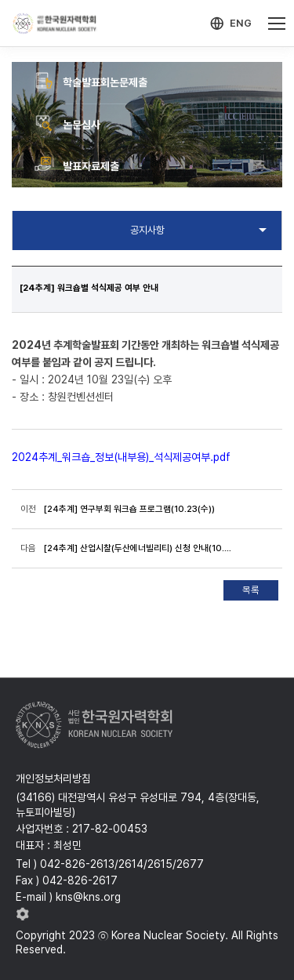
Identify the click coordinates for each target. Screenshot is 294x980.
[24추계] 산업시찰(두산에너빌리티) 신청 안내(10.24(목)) (138, 548)
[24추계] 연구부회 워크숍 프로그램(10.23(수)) (129, 509)
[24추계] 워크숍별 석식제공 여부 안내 (89, 288)
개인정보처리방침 (53, 779)
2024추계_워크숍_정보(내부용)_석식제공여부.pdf (121, 457)
